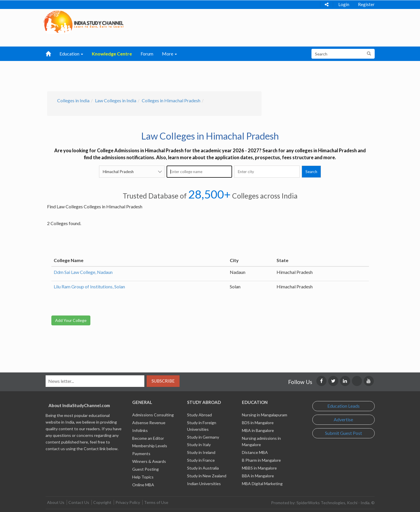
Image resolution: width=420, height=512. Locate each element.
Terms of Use (156, 502)
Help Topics (143, 477)
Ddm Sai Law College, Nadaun (83, 272)
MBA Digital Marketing (262, 484)
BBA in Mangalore (258, 476)
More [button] (169, 54)
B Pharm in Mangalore (261, 460)
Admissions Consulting (153, 415)
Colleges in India (73, 100)
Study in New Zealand (207, 476)
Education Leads (344, 406)
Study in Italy (199, 445)
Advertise (343, 419)
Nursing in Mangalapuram (265, 415)
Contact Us (79, 502)
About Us (56, 502)
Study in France (201, 460)
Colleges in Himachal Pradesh (171, 100)
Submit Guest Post (344, 433)
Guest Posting (145, 469)
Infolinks (140, 430)
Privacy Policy (128, 502)
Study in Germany (203, 437)
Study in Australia (203, 468)
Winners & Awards (149, 461)
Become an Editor (148, 438)
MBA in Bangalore (258, 430)
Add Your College (71, 320)
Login (344, 4)
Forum (147, 54)
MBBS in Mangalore (259, 468)
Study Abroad (199, 415)
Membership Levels (150, 446)
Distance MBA (255, 452)
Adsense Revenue (149, 423)
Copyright (102, 502)
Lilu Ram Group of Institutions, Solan (89, 286)
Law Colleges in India (116, 100)
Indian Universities (204, 484)
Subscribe (163, 381)
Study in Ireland (201, 452)
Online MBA (143, 485)
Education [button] (71, 54)
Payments (141, 453)
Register (366, 4)
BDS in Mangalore (258, 423)
